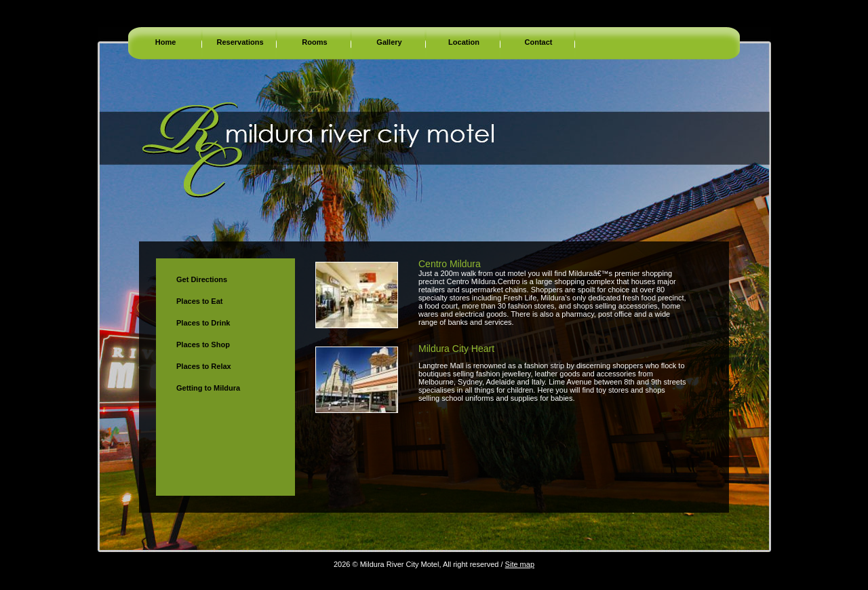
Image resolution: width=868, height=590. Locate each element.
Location (464, 42)
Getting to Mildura (208, 388)
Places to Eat (199, 301)
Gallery (389, 42)
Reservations (240, 42)
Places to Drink (203, 323)
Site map (520, 564)
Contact (539, 42)
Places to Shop (203, 345)
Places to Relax (204, 366)
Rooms (314, 42)
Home (166, 42)
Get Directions (202, 279)
